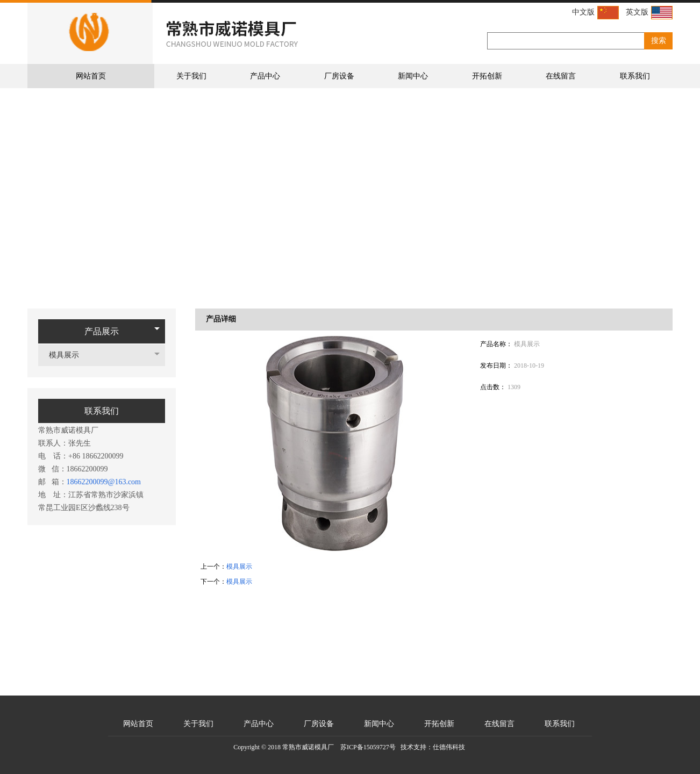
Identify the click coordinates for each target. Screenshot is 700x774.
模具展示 (69, 355)
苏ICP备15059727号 (368, 747)
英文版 (649, 13)
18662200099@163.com (104, 482)
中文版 (595, 13)
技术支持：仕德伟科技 (433, 747)
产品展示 (102, 331)
